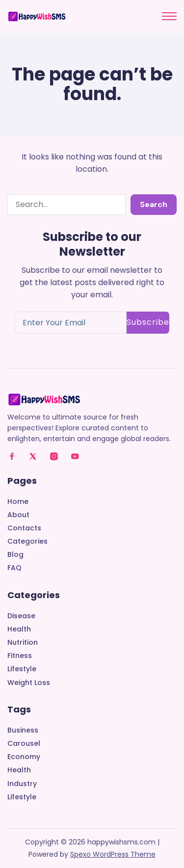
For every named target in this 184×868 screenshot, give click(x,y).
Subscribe (148, 322)
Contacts (24, 528)
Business (23, 730)
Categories (27, 541)
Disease (21, 616)
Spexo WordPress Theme (113, 854)
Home (18, 502)
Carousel (24, 744)
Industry (22, 784)
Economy (24, 757)
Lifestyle (22, 669)
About (18, 515)
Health (19, 629)
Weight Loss (29, 683)
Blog (15, 555)
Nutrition (23, 643)
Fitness (20, 656)
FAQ (14, 568)
